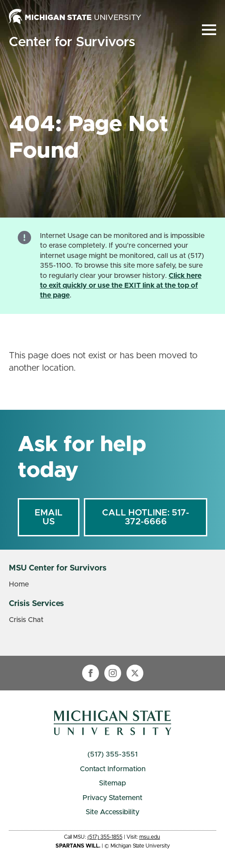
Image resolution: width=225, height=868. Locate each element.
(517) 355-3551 (112, 754)
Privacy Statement (112, 798)
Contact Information (113, 769)
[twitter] (135, 673)
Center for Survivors (72, 42)
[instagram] (113, 673)
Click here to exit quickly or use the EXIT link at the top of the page (121, 286)
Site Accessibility (112, 812)
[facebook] (91, 673)
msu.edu (150, 837)
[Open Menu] (209, 30)
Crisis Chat (26, 620)
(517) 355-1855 (105, 837)
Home (19, 584)
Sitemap (112, 783)
